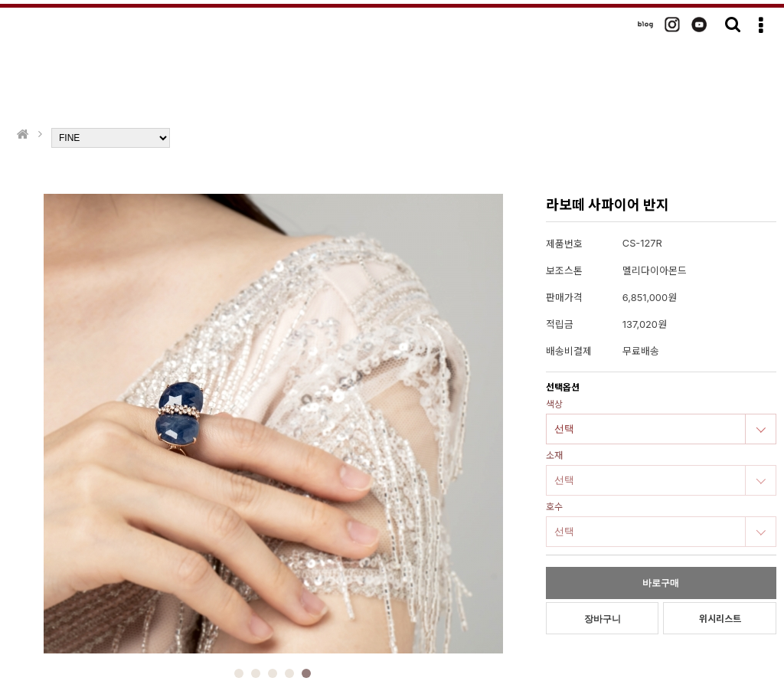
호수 (554, 507)
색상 (554, 404)
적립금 (560, 324)
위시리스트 (720, 619)
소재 (554, 455)
